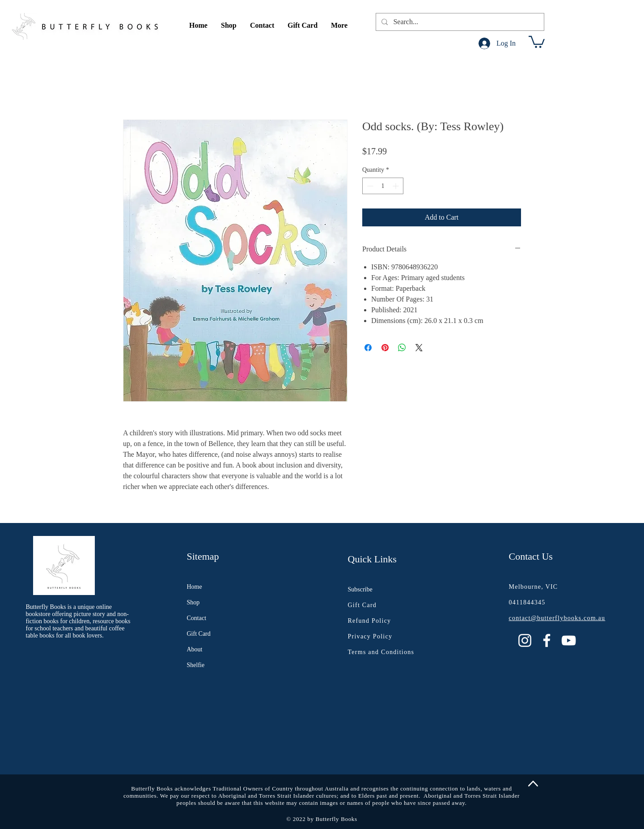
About (195, 649)
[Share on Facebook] (368, 348)
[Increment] (396, 186)
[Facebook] (547, 640)
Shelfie (196, 665)
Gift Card (199, 634)
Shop (193, 602)
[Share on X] (419, 348)
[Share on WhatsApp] (402, 348)
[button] (229, 26)
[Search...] (459, 22)
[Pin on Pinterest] (385, 348)
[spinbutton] (383, 186)
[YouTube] (569, 640)
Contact (197, 618)
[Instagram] (525, 640)
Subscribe (360, 589)
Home (195, 587)
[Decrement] (369, 186)
